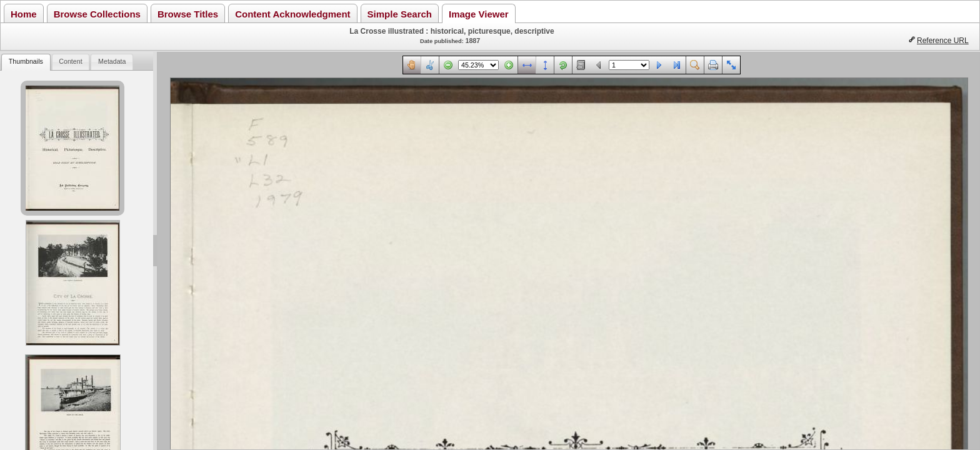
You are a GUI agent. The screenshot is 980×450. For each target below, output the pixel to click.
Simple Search (400, 14)
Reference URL (943, 41)
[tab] (26, 62)
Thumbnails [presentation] (26, 61)
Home (24, 14)
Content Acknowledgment (292, 14)
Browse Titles (188, 14)
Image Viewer (479, 14)
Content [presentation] (70, 61)
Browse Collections (97, 14)
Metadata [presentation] (112, 61)
